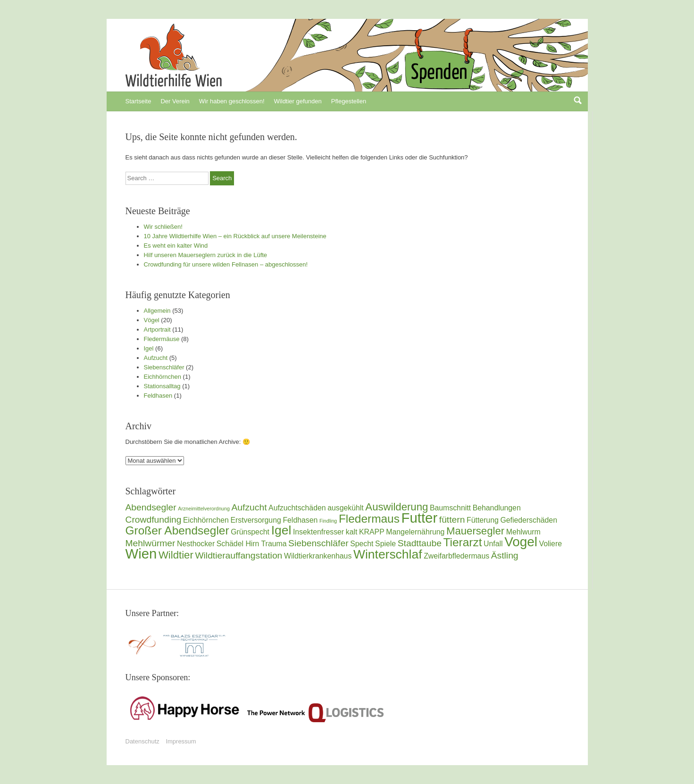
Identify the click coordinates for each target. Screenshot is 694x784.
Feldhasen (158, 396)
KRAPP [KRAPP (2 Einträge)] (372, 532)
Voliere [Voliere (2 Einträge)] (551, 544)
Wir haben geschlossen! (232, 101)
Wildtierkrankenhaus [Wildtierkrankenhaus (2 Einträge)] (318, 556)
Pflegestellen (349, 101)
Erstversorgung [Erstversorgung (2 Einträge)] (255, 520)
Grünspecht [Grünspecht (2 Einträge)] (250, 532)
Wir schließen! (163, 227)
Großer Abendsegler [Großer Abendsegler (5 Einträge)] (177, 530)
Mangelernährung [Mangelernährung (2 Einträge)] (415, 532)
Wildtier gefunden (298, 101)
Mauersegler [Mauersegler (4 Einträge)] (475, 531)
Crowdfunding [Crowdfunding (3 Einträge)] (154, 520)
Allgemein (157, 311)
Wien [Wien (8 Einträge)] (141, 554)
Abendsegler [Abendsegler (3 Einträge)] (151, 507)
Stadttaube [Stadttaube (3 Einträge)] (420, 543)
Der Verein (175, 101)
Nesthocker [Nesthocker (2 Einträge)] (196, 544)
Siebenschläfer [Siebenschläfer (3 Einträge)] (318, 543)
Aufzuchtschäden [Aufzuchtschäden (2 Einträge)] (297, 508)
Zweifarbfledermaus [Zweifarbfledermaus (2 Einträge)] (456, 556)
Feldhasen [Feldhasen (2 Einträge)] (300, 520)
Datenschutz (142, 741)
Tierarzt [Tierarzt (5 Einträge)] (463, 542)
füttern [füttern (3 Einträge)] (452, 520)
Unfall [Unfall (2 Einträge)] (493, 544)
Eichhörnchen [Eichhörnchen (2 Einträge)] (206, 520)
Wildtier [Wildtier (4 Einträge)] (176, 555)
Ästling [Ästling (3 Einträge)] (505, 555)
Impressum (181, 741)
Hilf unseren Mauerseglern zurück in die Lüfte (206, 255)
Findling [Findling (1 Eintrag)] (328, 521)
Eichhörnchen (163, 377)
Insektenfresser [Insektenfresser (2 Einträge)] (318, 532)
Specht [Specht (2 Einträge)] (362, 544)
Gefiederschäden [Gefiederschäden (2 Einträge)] (529, 520)
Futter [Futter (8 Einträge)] (420, 518)
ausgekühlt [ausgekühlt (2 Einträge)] (346, 508)
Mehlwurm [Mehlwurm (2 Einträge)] (523, 532)
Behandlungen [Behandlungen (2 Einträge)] (497, 508)
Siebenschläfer (164, 367)
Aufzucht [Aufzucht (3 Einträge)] (249, 507)
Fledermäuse (162, 339)
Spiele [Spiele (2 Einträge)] (385, 544)
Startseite (138, 101)
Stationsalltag (162, 386)
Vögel (152, 320)
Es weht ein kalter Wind (176, 246)
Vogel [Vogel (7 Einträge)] (521, 542)
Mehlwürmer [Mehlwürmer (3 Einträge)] (151, 543)
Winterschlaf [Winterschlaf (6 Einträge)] (388, 554)
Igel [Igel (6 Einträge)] (281, 530)
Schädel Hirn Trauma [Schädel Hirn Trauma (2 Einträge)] (252, 544)
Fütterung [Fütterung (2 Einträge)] (483, 520)
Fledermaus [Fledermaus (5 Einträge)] (369, 519)
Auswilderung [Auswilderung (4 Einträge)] (397, 507)
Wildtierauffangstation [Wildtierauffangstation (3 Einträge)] (238, 555)
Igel (149, 348)
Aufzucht (156, 358)
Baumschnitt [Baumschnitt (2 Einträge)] (450, 508)
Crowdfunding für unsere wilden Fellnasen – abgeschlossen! (226, 264)
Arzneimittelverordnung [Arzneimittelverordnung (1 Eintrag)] (204, 509)
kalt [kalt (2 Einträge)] (352, 532)
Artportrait (157, 329)
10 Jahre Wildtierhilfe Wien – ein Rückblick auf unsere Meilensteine (235, 236)
